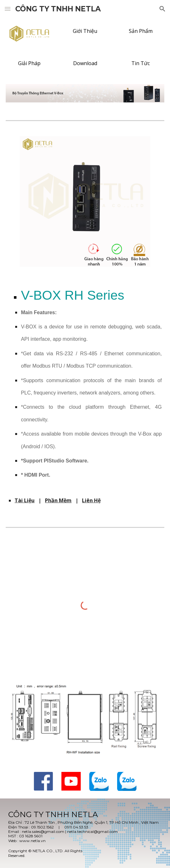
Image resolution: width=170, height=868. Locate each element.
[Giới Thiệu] (85, 31)
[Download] (85, 63)
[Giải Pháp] (29, 63)
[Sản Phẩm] (141, 31)
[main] (85, 387)
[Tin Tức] (141, 63)
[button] (8, 9)
